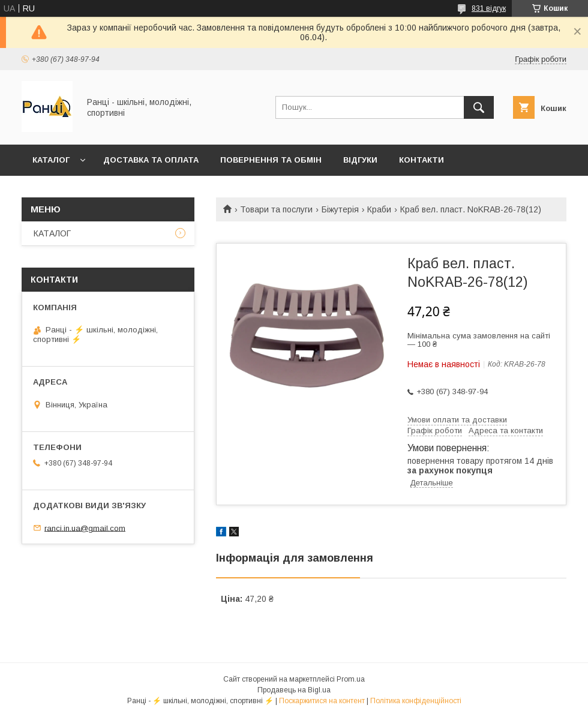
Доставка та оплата (151, 160)
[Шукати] (479, 107)
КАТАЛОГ (51, 160)
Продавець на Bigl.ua (294, 690)
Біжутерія (340, 209)
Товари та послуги (276, 209)
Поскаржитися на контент (322, 701)
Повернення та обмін (271, 160)
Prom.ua (351, 679)
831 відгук (489, 8)
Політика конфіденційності (416, 701)
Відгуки (360, 160)
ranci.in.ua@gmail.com (85, 528)
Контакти (421, 160)
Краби (379, 209)
